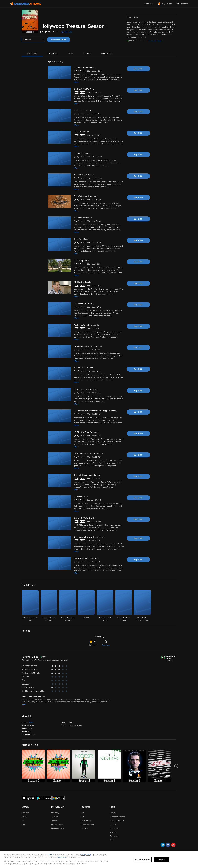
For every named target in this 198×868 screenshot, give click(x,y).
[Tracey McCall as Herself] (49, 606)
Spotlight (25, 813)
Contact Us (114, 828)
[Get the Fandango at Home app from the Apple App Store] (29, 798)
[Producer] (86, 606)
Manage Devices (58, 824)
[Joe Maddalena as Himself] (68, 606)
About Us (114, 813)
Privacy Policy (86, 855)
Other (31, 722)
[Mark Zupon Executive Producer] (142, 606)
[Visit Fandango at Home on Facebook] (168, 845)
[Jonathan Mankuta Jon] (30, 606)
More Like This (107, 53)
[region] (99, 860)
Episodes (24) (32, 53)
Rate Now (106, 645)
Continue (162, 860)
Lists (82, 813)
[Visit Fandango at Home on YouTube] (173, 845)
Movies (25, 817)
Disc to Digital (86, 820)
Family (83, 817)
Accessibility (115, 836)
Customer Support (117, 820)
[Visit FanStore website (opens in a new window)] (182, 4)
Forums (113, 824)
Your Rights (62, 857)
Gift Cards (84, 828)
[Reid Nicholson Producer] (124, 606)
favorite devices (155, 41)
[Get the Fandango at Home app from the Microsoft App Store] (58, 798)
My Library (55, 813)
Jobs (112, 840)
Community (93, 645)
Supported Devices (117, 817)
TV (23, 820)
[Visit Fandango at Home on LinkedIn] (163, 845)
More (76, 82)
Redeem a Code (58, 828)
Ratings (70, 53)
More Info (87, 53)
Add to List (67, 32)
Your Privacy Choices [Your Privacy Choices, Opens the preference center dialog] (143, 860)
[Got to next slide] (176, 766)
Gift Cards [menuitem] (149, 4)
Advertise (114, 832)
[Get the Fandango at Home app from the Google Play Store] (44, 798)
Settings (54, 820)
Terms (50, 855)
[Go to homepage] (26, 4)
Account (54, 817)
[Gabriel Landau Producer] (105, 606)
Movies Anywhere (87, 824)
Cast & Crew (53, 53)
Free (24, 824)
